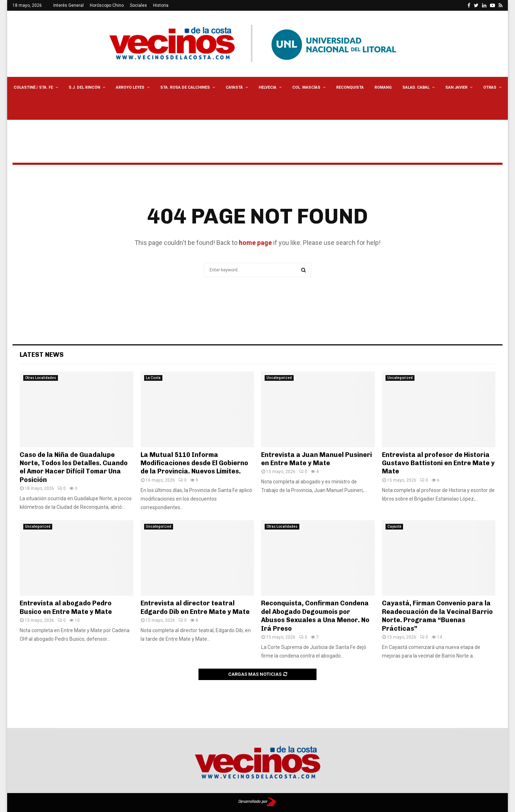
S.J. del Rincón (84, 87)
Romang (383, 87)
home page (255, 243)
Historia (161, 5)
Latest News (42, 355)
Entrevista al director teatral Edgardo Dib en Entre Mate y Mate (195, 607)
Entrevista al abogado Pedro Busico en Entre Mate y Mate (66, 607)
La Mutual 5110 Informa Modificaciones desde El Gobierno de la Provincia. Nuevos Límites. (194, 463)
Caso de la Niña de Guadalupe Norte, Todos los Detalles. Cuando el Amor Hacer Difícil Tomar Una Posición (74, 467)
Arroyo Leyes (130, 87)
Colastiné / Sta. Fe (33, 87)
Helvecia (268, 87)
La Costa (153, 378)
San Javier (456, 87)
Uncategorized (279, 378)
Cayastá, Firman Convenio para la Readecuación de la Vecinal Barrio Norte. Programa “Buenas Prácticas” (437, 616)
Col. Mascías (306, 87)
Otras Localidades (41, 378)
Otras (490, 87)
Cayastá (234, 87)
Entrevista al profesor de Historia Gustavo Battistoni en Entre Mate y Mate (438, 463)
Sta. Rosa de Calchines (185, 87)
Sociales (138, 5)
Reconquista (350, 87)
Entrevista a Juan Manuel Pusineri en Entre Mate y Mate (317, 459)
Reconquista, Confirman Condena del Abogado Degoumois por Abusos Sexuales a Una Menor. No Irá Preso (315, 616)
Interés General (68, 5)
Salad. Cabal (416, 87)
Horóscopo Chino (107, 5)
